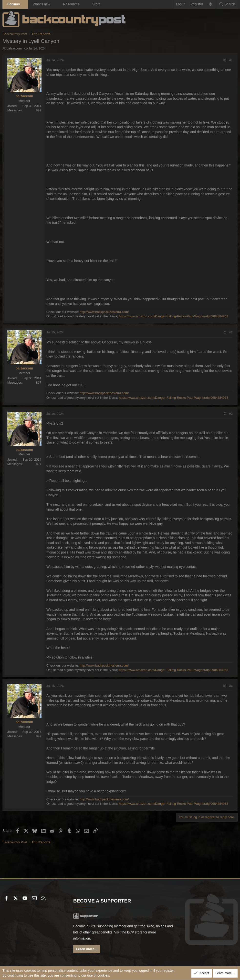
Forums (14, 4)
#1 (231, 60)
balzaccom (14, 48)
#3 (231, 414)
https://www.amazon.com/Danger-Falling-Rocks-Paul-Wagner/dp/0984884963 (174, 316)
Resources (71, 4)
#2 (231, 332)
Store (96, 4)
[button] (24, 4)
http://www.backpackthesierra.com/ (104, 312)
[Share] (224, 60)
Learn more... (87, 949)
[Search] (227, 4)
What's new (42, 4)
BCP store (142, 932)
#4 (231, 686)
